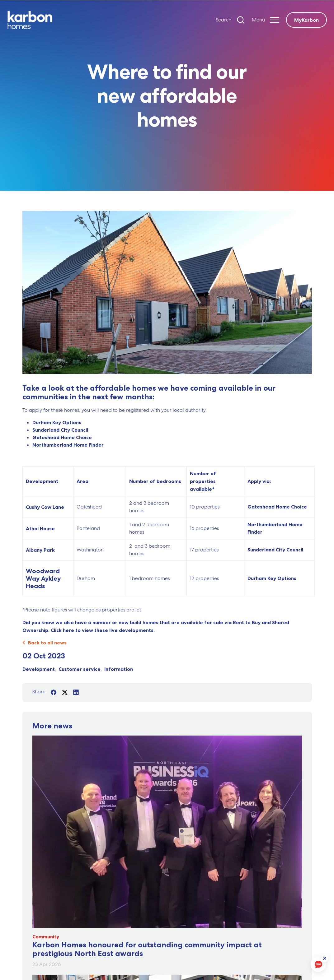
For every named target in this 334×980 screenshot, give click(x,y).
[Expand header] (266, 20)
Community (46, 936)
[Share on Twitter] (65, 692)
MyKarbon (306, 20)
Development (39, 669)
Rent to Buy (247, 622)
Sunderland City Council (60, 430)
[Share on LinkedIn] (76, 692)
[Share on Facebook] (54, 692)
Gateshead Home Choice (62, 437)
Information (119, 669)
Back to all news (45, 643)
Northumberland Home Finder (68, 445)
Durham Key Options (57, 422)
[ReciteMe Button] (325, 959)
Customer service (80, 669)
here (68, 630)
